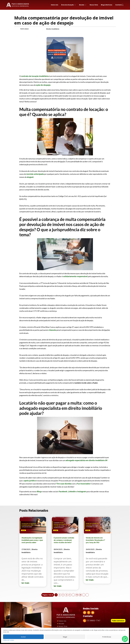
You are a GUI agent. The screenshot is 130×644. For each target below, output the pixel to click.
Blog (39, 492)
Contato (118, 5)
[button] (122, 5)
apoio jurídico (30, 481)
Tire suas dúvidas (64, 484)
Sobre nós (55, 5)
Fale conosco (118, 621)
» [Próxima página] (87, 595)
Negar (65, 637)
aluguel (30, 177)
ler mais (25, 583)
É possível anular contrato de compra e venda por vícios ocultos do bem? (64, 540)
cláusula (52, 330)
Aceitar (23, 637)
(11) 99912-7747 (93, 621)
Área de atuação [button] (69, 5)
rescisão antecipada (35, 174)
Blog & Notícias (107, 5)
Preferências (107, 637)
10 (77, 595)
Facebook (63, 492)
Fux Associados (83, 484)
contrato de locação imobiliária (35, 76)
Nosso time (94, 5)
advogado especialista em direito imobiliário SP (86, 460)
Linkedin (72, 492)
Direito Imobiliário (53, 29)
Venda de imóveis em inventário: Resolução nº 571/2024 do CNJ (95, 540)
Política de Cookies (9, 640)
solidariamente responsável (75, 276)
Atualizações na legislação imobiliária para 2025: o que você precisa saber (32, 540)
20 (80, 595)
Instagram (82, 492)
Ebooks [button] (83, 5)
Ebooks (61, 624)
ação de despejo (43, 85)
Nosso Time (63, 626)
